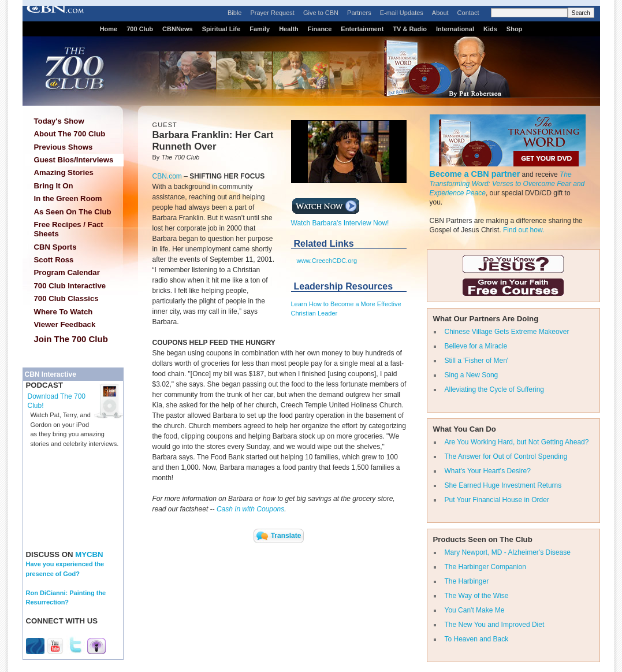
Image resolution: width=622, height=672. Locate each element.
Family (260, 29)
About (440, 13)
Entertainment (362, 29)
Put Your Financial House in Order (497, 500)
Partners (359, 13)
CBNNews (178, 29)
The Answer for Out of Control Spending (506, 456)
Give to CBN (321, 13)
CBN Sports (55, 247)
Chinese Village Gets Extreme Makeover (507, 332)
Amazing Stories (64, 172)
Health (289, 29)
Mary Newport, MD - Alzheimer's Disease (508, 552)
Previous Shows (64, 147)
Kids (490, 29)
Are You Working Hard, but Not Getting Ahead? (517, 442)
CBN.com (167, 176)
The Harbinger (467, 581)
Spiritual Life (221, 29)
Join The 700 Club (71, 339)
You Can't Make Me (475, 610)
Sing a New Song (472, 375)
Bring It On (54, 186)
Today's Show (59, 121)
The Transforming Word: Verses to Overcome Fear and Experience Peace (507, 184)
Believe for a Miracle (476, 346)
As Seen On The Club (73, 212)
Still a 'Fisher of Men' (477, 361)
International (455, 29)
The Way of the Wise (477, 596)
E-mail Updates (402, 13)
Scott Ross (54, 260)
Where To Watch (64, 312)
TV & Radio (410, 29)
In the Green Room (68, 198)
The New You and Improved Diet (495, 625)
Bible (234, 13)
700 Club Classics (66, 298)
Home (109, 29)
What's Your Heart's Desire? (488, 471)
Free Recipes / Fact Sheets (69, 229)
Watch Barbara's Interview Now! (340, 220)
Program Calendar (67, 272)
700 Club (140, 29)
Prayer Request (272, 13)
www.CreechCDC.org (327, 261)
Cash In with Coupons (250, 509)
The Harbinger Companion (485, 567)
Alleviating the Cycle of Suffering (495, 389)
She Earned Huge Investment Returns (503, 485)
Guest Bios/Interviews (74, 160)
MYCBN (89, 554)
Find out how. (524, 230)
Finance (320, 29)
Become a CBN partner (475, 174)
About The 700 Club (70, 134)
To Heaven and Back (477, 639)
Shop (515, 29)
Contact (468, 13)
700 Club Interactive (70, 286)
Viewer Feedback (65, 324)
